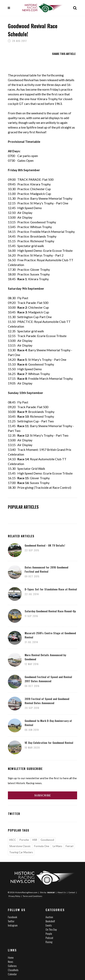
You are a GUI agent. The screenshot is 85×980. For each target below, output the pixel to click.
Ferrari (70, 846)
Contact (72, 892)
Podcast (49, 938)
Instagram (13, 925)
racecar (51, 892)
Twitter (11, 921)
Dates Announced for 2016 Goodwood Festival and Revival (46, 569)
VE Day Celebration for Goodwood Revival (49, 743)
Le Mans (57, 846)
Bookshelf (50, 921)
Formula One (42, 846)
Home (11, 957)
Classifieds (13, 970)
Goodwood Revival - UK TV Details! (45, 545)
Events (49, 925)
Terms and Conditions (33, 896)
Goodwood (47, 840)
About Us (62, 892)
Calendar (12, 974)
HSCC (13, 840)
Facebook (13, 917)
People (49, 933)
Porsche (24, 840)
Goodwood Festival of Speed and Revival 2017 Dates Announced (48, 679)
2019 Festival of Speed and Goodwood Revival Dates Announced (47, 701)
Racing (49, 942)
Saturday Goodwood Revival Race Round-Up (50, 611)
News (10, 962)
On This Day (51, 929)
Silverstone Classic (20, 846)
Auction (49, 917)
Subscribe (43, 795)
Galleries (12, 966)
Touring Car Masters (21, 852)
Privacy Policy (14, 896)
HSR (35, 840)
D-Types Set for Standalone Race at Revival (51, 589)
